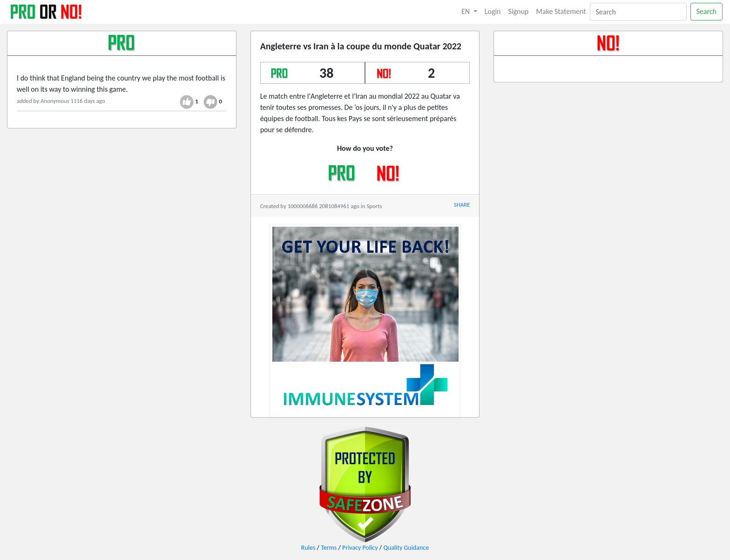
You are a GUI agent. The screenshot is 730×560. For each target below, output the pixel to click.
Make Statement (561, 11)
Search (707, 11)
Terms (329, 548)
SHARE (462, 205)
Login (493, 11)
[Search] (638, 12)
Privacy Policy (360, 548)
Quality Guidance (406, 548)
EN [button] (466, 11)
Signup (519, 11)
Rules (308, 548)
